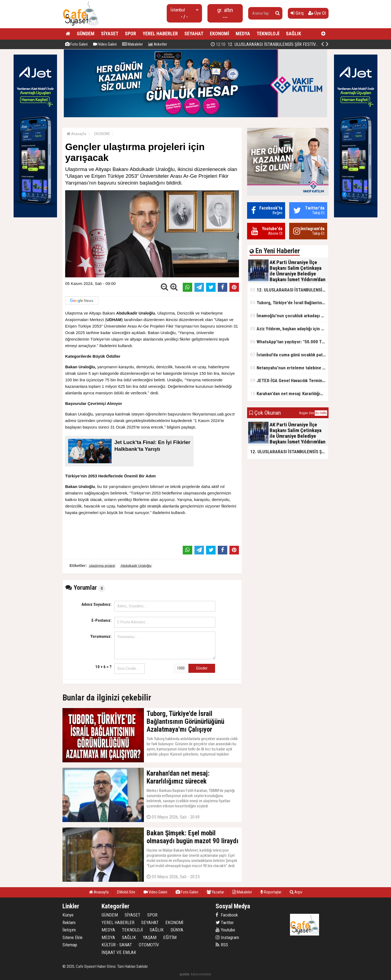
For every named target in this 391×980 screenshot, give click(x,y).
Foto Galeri (76, 44)
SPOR (130, 34)
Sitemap (70, 945)
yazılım (185, 974)
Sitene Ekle (72, 937)
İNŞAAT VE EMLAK (119, 952)
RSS (222, 945)
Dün (312, 413)
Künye (68, 915)
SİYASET (110, 34)
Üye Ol (317, 13)
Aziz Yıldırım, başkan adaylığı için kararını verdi (289, 329)
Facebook (227, 915)
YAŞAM (150, 937)
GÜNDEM (86, 34)
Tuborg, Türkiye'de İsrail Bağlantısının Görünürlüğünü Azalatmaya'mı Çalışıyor (289, 302)
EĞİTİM (170, 937)
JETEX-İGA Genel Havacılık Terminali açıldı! (289, 380)
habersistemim (201, 974)
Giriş (297, 13)
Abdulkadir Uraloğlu (136, 566)
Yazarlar (215, 892)
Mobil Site (126, 892)
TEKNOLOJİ (268, 34)
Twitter (225, 922)
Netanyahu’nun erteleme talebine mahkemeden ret (289, 368)
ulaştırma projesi (102, 566)
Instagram (227, 937)
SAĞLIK (294, 34)
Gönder (202, 668)
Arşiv (296, 892)
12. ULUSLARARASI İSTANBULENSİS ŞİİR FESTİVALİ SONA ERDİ (289, 290)
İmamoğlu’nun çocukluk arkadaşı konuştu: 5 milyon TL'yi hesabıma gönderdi (289, 315)
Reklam (69, 922)
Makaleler (133, 44)
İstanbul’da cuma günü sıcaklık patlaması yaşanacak (289, 355)
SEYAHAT (194, 34)
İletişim (69, 930)
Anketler (158, 44)
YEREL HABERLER (160, 34)
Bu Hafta (321, 413)
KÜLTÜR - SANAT (117, 945)
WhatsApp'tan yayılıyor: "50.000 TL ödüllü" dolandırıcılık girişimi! (289, 342)
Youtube (225, 930)
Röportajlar (271, 892)
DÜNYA (177, 930)
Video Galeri (105, 44)
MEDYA (243, 34)
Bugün (304, 413)
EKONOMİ (220, 34)
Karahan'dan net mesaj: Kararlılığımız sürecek (289, 393)
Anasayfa (76, 134)
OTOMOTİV (149, 945)
